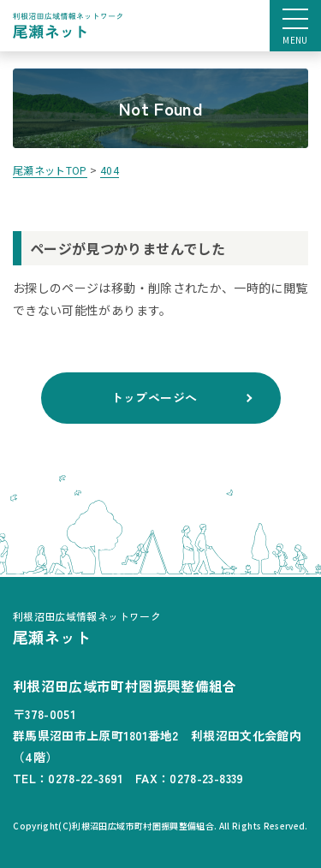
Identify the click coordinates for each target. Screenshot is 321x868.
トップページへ (154, 397)
